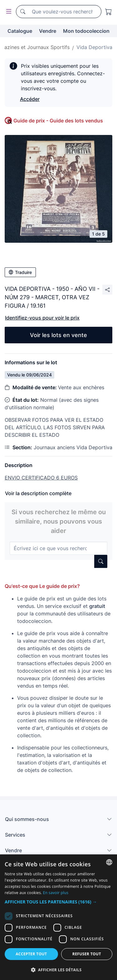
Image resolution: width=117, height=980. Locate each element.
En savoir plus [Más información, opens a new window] (56, 893)
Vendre (48, 31)
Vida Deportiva (94, 47)
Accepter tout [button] (31, 954)
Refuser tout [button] (87, 954)
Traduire (20, 272)
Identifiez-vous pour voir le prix (42, 318)
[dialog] (58, 917)
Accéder (30, 99)
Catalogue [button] (20, 31)
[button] (58, 902)
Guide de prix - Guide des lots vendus (58, 121)
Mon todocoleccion (86, 31)
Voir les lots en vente (58, 335)
